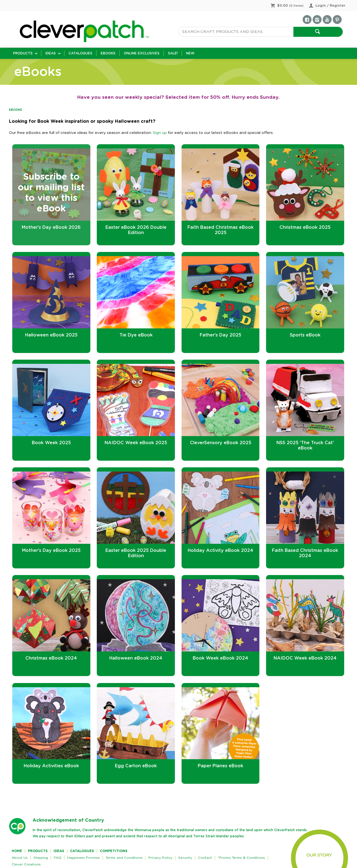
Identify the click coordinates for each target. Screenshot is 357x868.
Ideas (51, 53)
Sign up (160, 133)
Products (23, 53)
